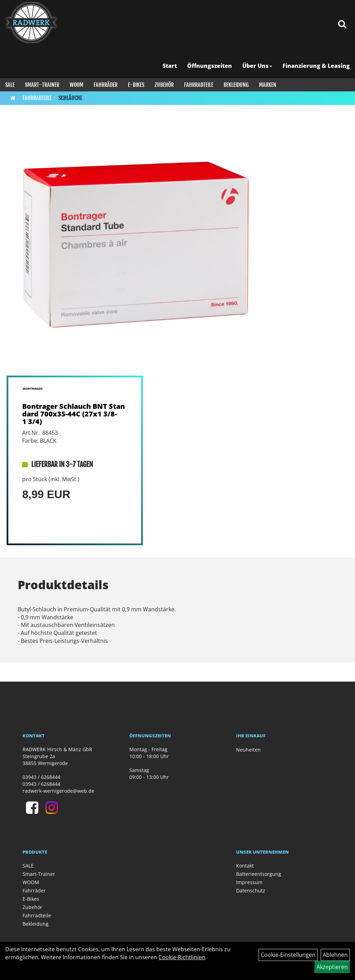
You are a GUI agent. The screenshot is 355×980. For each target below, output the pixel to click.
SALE (10, 85)
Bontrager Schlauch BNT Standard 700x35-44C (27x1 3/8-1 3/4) (73, 414)
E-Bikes (136, 85)
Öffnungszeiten (210, 66)
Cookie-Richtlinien (182, 957)
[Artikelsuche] (342, 25)
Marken (268, 85)
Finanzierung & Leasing (316, 66)
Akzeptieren (332, 967)
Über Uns (257, 66)
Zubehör (164, 85)
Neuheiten (248, 750)
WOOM (76, 85)
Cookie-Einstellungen (288, 955)
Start (170, 66)
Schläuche (70, 98)
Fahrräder (106, 85)
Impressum (249, 882)
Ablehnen (335, 955)
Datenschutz (251, 891)
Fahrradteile (199, 85)
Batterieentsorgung (259, 874)
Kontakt (245, 866)
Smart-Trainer (42, 85)
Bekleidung (236, 85)
